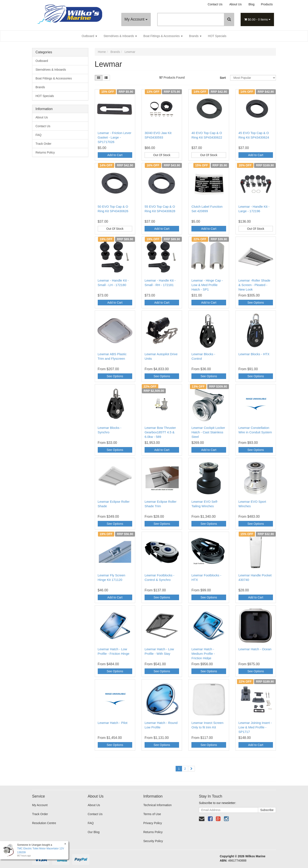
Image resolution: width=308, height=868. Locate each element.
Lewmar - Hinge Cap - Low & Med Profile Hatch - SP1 (207, 285)
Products (267, 4)
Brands (195, 36)
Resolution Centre (44, 823)
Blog (252, 4)
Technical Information (157, 805)
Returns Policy (45, 152)
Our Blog (94, 832)
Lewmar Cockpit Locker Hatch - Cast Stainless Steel (208, 432)
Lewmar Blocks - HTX (254, 354)
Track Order (43, 144)
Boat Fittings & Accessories (163, 36)
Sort (223, 78)
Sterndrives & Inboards (120, 36)
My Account (136, 19)
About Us (235, 4)
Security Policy (153, 841)
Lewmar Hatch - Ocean (255, 649)
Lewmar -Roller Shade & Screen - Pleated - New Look (254, 285)
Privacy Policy (153, 823)
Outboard (89, 36)
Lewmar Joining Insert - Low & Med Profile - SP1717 (255, 727)
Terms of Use (152, 814)
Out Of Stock (162, 155)
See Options (256, 303)
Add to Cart (115, 155)
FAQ (38, 135)
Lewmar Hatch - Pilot (113, 723)
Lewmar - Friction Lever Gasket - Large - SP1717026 (115, 137)
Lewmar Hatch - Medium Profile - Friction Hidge (203, 654)
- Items (257, 19)
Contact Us (215, 4)
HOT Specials (217, 36)
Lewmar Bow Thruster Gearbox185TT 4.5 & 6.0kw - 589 (160, 432)
